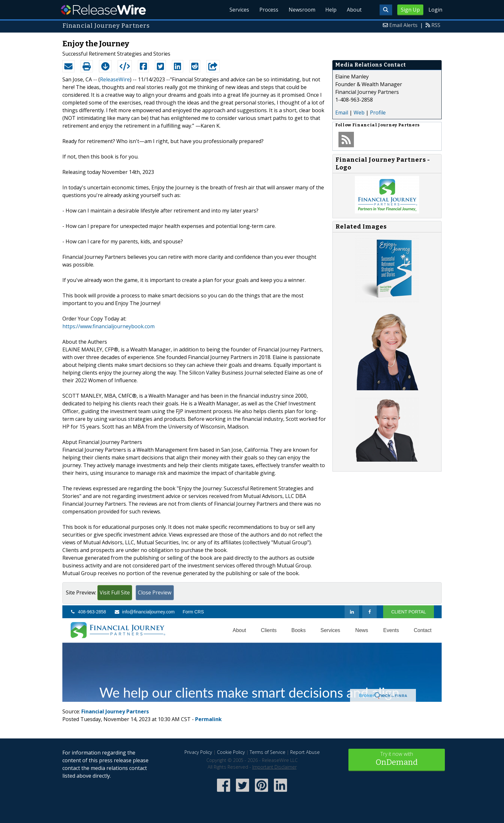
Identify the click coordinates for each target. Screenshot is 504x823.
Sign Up (410, 10)
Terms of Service (268, 752)
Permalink (208, 719)
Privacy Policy (198, 752)
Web (359, 113)
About (354, 10)
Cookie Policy (231, 752)
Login (435, 10)
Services (239, 10)
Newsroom (302, 10)
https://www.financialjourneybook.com (108, 326)
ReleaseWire (103, 10)
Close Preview (155, 592)
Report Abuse (305, 752)
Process (269, 10)
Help (331, 10)
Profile (378, 113)
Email (342, 113)
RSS (436, 25)
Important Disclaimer (274, 767)
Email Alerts (403, 25)
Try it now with (397, 759)
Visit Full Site (115, 592)
